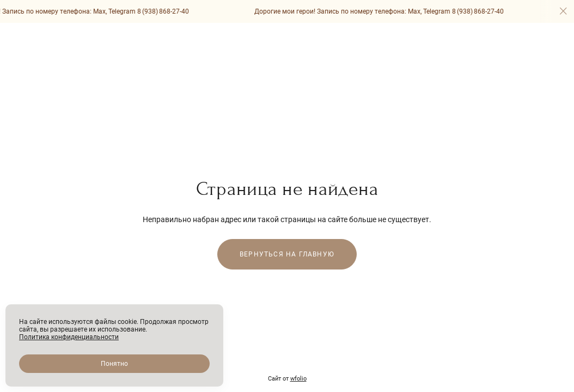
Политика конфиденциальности (69, 337)
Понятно (114, 364)
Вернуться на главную (287, 254)
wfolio (298, 379)
